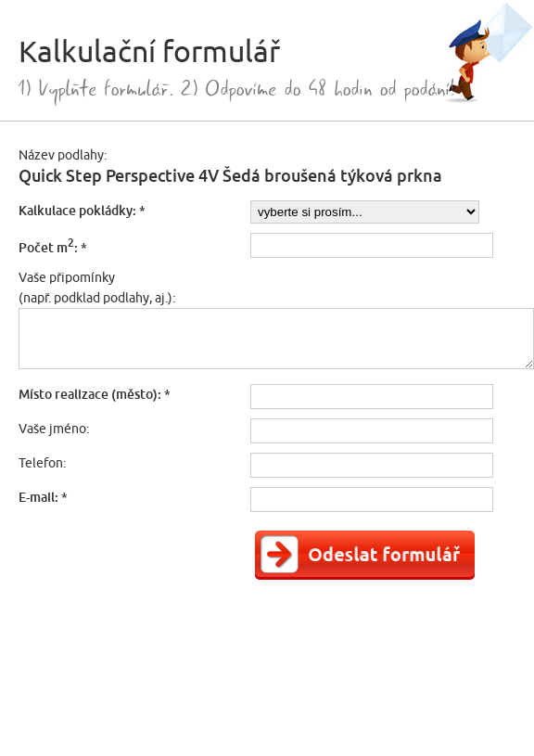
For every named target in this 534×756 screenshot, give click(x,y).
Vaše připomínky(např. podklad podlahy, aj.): (97, 288)
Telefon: (42, 463)
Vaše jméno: (54, 429)
